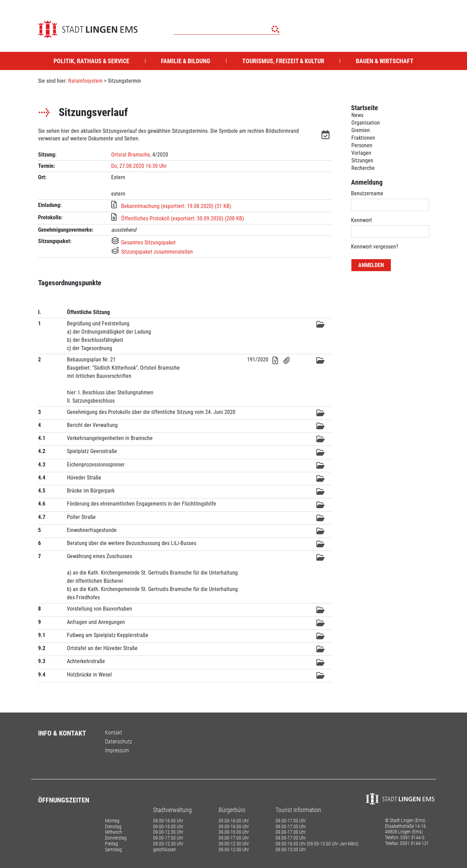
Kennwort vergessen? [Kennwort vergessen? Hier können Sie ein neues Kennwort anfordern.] (375, 247)
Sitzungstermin (124, 81)
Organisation (366, 123)
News (357, 115)
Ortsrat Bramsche (131, 155)
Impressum (117, 750)
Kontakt (114, 733)
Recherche (363, 168)
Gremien (361, 130)
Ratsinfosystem (85, 81)
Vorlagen (361, 153)
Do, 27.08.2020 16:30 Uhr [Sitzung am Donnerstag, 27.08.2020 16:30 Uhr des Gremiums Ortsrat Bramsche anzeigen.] (139, 166)
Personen (362, 145)
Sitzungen (362, 160)
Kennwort (361, 220)
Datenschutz (119, 742)
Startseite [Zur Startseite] (365, 108)
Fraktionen (363, 138)
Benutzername (367, 193)
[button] (326, 136)
